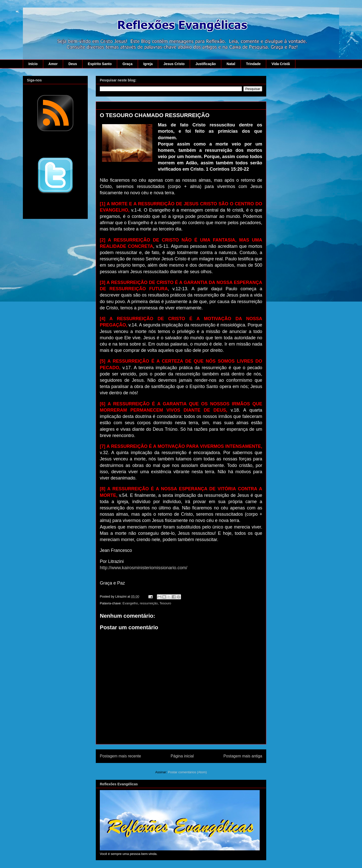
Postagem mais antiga (243, 756)
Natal (231, 64)
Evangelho (130, 603)
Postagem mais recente (120, 756)
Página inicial (182, 756)
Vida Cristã (281, 64)
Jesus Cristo (174, 64)
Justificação (206, 64)
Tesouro (165, 603)
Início (33, 64)
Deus (73, 64)
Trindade (253, 64)
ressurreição (149, 603)
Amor (53, 64)
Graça (127, 64)
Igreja (148, 64)
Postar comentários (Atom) (187, 772)
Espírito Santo (100, 64)
